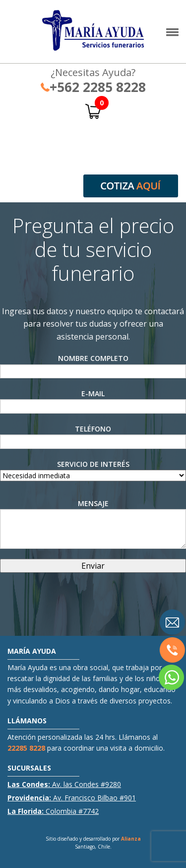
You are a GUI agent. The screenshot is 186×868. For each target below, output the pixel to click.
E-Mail (93, 401)
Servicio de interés (93, 470)
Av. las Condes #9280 (64, 784)
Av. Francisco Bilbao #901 (72, 798)
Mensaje (93, 524)
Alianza (131, 839)
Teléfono (93, 436)
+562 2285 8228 (93, 87)
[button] (172, 35)
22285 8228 (26, 748)
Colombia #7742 (53, 811)
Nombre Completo (93, 366)
